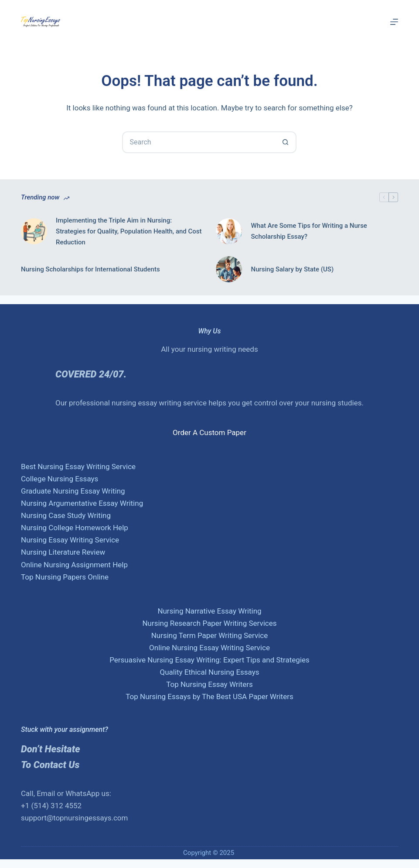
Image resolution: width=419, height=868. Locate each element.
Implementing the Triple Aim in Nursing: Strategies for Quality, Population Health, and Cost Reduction (129, 231)
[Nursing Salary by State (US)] (229, 269)
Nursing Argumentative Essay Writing (82, 503)
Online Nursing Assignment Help (74, 565)
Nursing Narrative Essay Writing (209, 611)
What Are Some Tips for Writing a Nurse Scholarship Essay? (309, 231)
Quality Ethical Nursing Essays (209, 672)
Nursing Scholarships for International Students (90, 269)
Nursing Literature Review (63, 552)
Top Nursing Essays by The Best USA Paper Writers (209, 696)
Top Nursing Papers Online (65, 577)
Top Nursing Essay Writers (209, 684)
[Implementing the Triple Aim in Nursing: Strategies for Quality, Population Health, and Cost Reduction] (34, 231)
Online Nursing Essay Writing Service (209, 648)
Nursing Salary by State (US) (292, 269)
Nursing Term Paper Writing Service (210, 635)
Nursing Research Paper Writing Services (209, 623)
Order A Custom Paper (209, 432)
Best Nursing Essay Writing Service (78, 467)
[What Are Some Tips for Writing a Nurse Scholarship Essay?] (229, 231)
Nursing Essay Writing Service (70, 540)
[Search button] (286, 142)
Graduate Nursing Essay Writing (73, 491)
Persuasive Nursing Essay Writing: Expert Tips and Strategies (209, 660)
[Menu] (394, 22)
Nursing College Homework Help (75, 528)
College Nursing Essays (60, 479)
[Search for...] (198, 142)
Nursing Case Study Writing (66, 515)
